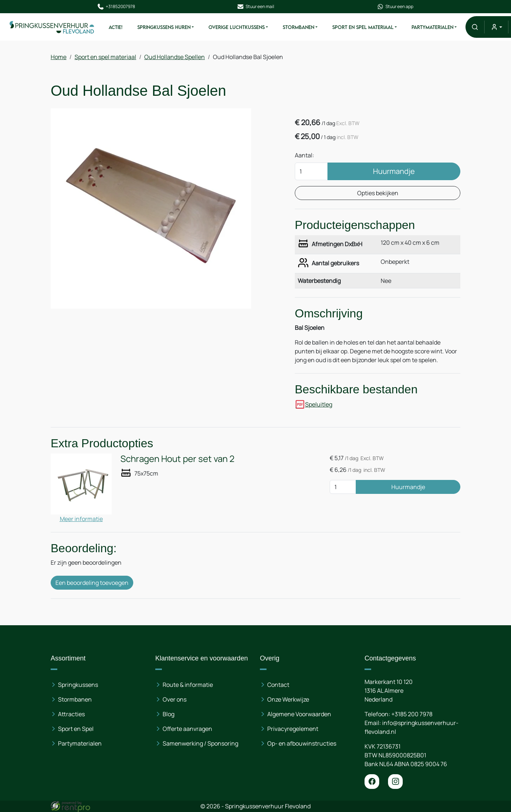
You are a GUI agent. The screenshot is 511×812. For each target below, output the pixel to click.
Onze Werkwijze (288, 699)
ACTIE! (115, 27)
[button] (475, 27)
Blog (168, 714)
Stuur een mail (255, 7)
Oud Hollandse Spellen (175, 57)
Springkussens (78, 685)
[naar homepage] (52, 27)
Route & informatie (188, 685)
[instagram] (395, 782)
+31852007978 (116, 7)
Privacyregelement (293, 729)
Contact (278, 685)
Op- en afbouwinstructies (302, 743)
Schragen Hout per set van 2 (177, 458)
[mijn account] (496, 27)
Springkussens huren (164, 27)
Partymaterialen (432, 27)
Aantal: (305, 155)
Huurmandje (394, 171)
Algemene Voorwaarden (299, 714)
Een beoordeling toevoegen (92, 583)
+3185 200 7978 (412, 714)
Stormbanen (298, 27)
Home (59, 57)
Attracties (71, 714)
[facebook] (372, 782)
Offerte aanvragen (187, 729)
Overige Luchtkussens (236, 27)
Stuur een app (395, 7)
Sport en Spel (76, 729)
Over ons (175, 699)
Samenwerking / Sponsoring (200, 743)
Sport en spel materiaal (363, 27)
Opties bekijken (378, 193)
